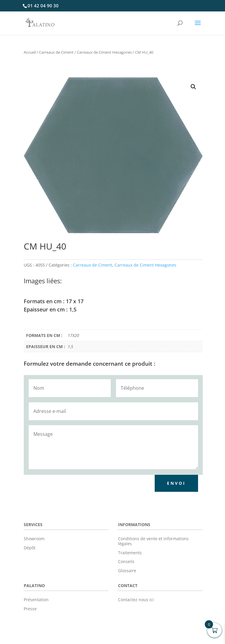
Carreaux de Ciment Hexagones (104, 52)
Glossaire (127, 571)
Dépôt (30, 548)
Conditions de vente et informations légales (153, 541)
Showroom (34, 539)
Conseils (126, 561)
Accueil (30, 52)
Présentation (36, 600)
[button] (193, 87)
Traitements (130, 553)
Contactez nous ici (136, 600)
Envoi (176, 483)
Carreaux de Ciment (56, 52)
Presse (30, 609)
